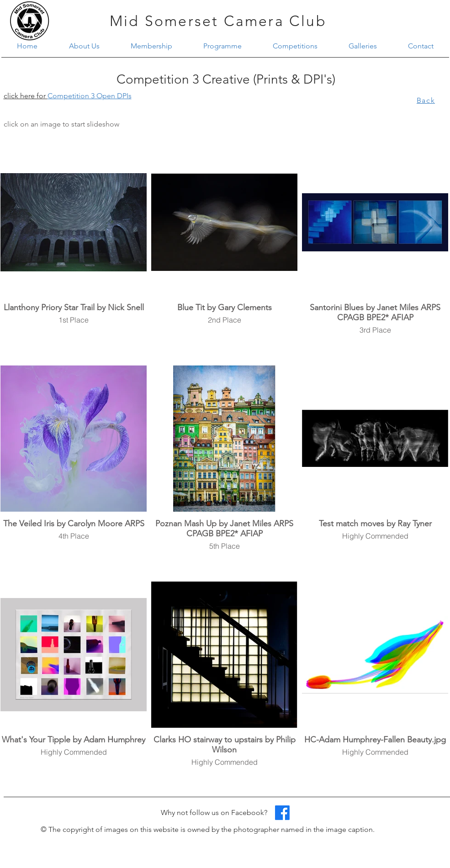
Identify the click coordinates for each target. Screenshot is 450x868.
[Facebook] (282, 813)
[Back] (427, 100)
